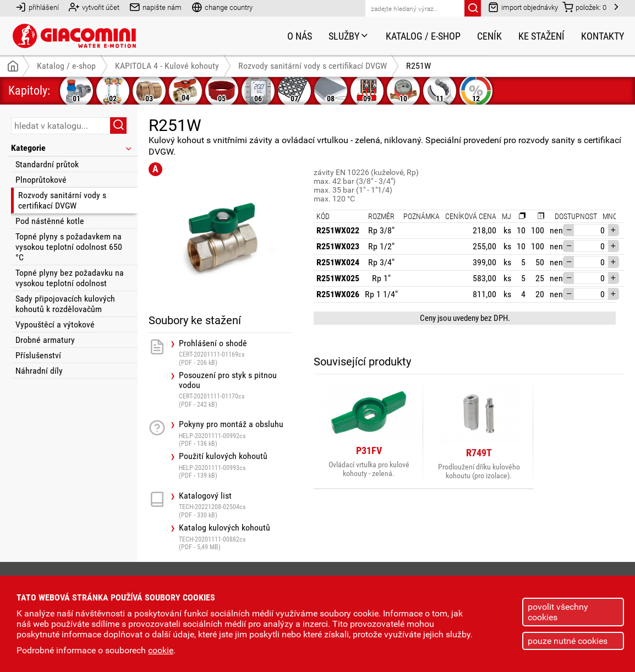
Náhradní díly (39, 371)
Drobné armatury (45, 340)
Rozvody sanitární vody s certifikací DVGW (62, 200)
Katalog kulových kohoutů (235, 537)
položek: (584, 7)
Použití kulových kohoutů (235, 465)
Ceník (489, 36)
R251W (418, 66)
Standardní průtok (47, 164)
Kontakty (603, 36)
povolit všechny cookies (558, 612)
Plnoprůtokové (41, 180)
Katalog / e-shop (423, 36)
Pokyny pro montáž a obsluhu (235, 433)
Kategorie (72, 148)
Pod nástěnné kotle (50, 221)
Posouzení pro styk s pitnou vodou (235, 389)
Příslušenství (38, 355)
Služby (349, 36)
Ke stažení (541, 36)
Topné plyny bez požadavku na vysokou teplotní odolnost (70, 278)
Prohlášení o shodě (235, 353)
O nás (300, 36)
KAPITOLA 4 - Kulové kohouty (167, 66)
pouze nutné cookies (568, 641)
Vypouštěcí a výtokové (55, 324)
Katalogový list (235, 505)
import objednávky (523, 7)
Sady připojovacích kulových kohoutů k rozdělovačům (65, 304)
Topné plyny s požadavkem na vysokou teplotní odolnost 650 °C (69, 247)
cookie (161, 650)
